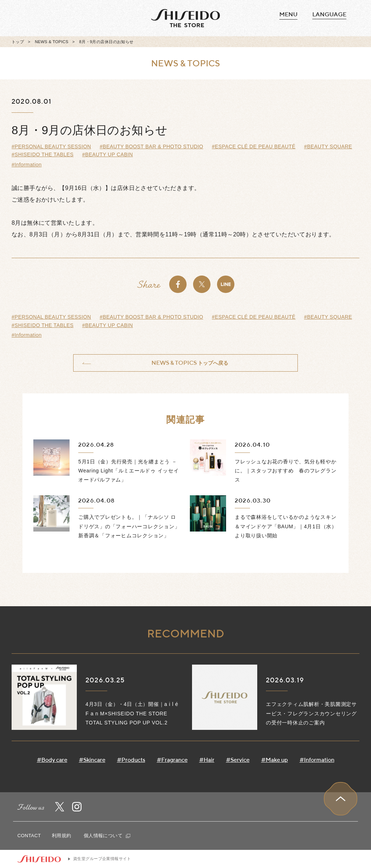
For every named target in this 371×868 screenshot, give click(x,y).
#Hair (207, 760)
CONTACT (29, 836)
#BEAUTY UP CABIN (108, 154)
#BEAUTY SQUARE (328, 146)
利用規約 (62, 836)
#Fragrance (172, 760)
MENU (288, 15)
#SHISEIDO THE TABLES (43, 154)
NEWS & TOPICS (51, 42)
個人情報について (107, 836)
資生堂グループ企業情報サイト (102, 859)
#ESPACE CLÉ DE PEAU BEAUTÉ (254, 146)
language (329, 14)
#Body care (52, 760)
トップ (18, 42)
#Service (238, 760)
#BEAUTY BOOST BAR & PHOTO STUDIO (151, 146)
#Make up (275, 760)
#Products (131, 760)
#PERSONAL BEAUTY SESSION (51, 146)
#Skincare (92, 760)
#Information (27, 165)
